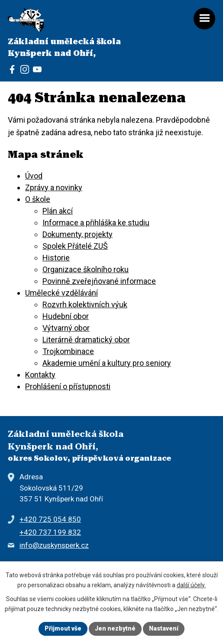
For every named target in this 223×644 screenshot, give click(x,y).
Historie (56, 258)
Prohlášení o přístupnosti (68, 386)
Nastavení (164, 628)
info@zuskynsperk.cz (54, 545)
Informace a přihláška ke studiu (96, 223)
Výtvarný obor (66, 328)
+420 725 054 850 (50, 519)
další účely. (191, 585)
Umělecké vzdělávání (61, 293)
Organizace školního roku (86, 269)
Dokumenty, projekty (78, 234)
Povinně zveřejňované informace (99, 281)
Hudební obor (66, 316)
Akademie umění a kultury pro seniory (107, 363)
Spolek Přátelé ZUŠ (75, 246)
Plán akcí (58, 211)
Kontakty (40, 375)
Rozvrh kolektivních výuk (85, 304)
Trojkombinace (68, 351)
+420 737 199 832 (50, 532)
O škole (38, 199)
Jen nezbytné (115, 628)
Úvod (34, 176)
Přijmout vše (63, 628)
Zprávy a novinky (54, 187)
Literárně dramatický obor (86, 340)
